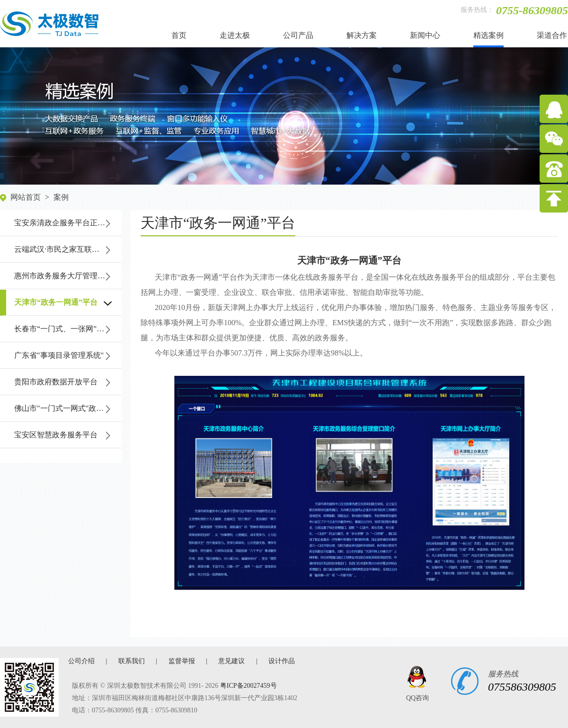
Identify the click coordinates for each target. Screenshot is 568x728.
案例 (61, 197)
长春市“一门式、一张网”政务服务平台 (68, 329)
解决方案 (362, 35)
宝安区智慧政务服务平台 (56, 435)
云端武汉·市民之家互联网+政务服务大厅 (68, 249)
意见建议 (231, 661)
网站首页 (26, 197)
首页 (179, 35)
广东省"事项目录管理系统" (59, 355)
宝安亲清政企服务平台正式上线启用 (68, 223)
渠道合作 (552, 35)
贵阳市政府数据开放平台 (56, 382)
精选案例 (488, 35)
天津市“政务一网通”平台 (56, 302)
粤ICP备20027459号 (248, 686)
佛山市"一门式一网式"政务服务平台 (68, 408)
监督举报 (182, 661)
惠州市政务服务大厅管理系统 (63, 276)
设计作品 (282, 661)
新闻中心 (425, 35)
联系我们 (132, 661)
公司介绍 (81, 661)
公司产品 (298, 35)
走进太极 (235, 35)
